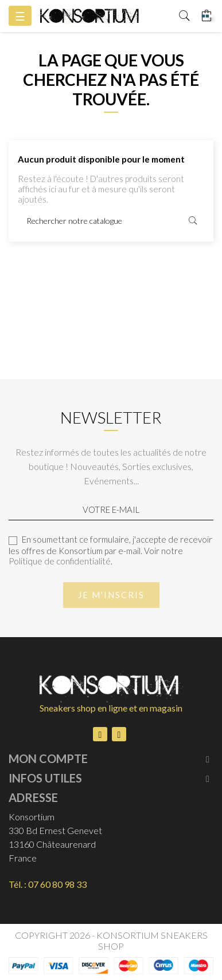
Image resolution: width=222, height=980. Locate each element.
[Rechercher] (111, 221)
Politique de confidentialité (60, 561)
